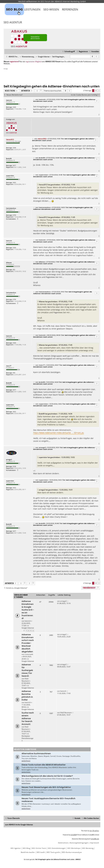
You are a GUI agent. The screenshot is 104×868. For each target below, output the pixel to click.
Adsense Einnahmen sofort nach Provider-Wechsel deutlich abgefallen (28, 643)
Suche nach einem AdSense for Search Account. (28, 718)
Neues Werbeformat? (15, 95)
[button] (99, 91)
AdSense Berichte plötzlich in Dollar (27, 696)
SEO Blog (26, 848)
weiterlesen (26, 761)
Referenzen (70, 9)
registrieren (14, 62)
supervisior (10, 176)
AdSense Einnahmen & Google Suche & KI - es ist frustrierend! (28, 610)
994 (14, 373)
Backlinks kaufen (28, 852)
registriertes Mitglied (33, 62)
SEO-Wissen (51, 9)
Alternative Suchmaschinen (36, 754)
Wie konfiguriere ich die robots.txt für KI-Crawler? (47, 776)
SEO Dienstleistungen (57, 848)
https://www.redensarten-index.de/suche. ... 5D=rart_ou (59, 433)
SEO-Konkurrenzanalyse (72, 852)
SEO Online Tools (39, 848)
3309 (14, 107)
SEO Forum (46, 1)
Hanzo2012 (10, 139)
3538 (14, 466)
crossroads (29, 654)
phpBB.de (95, 839)
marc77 (9, 366)
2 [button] (96, 91)
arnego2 (9, 460)
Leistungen (32, 9)
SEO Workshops (74, 848)
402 (14, 270)
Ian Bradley (94, 831)
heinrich (9, 100)
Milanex (9, 263)
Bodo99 (9, 159)
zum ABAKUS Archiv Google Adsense (19, 825)
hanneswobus (11, 208)
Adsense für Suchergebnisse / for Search (27, 670)
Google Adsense (28, 628)
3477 (14, 165)
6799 (14, 215)
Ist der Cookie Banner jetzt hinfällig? (86, 95)
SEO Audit (41, 852)
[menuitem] (94, 52)
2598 (14, 148)
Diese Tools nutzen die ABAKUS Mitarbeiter (44, 765)
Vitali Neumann (25, 680)
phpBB (73, 835)
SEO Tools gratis (53, 852)
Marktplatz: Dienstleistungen (27, 738)
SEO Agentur (13, 22)
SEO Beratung (88, 848)
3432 (14, 182)
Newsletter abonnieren (35, 38)
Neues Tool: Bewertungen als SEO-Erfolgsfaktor (46, 787)
